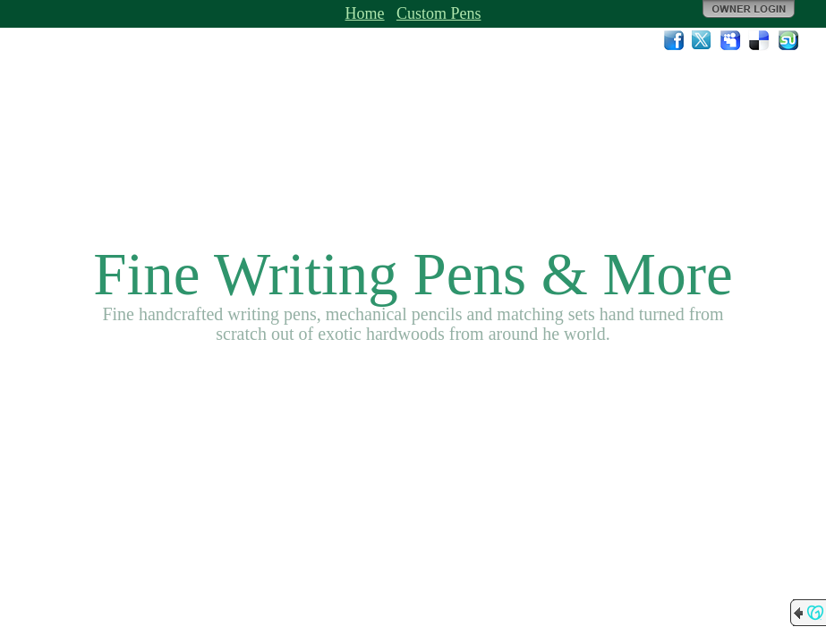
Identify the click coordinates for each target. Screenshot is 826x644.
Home (365, 13)
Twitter (703, 40)
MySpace (731, 40)
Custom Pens (439, 13)
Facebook (674, 40)
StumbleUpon (788, 40)
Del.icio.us (760, 40)
